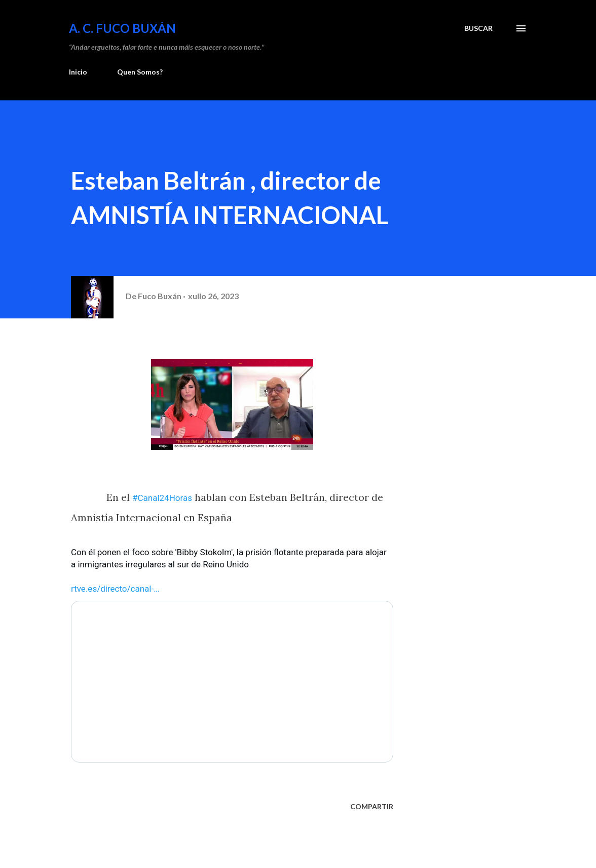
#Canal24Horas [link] (162, 498)
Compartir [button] (372, 806)
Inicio (78, 72)
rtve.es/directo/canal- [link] (115, 589)
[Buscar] (478, 28)
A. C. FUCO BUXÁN (122, 28)
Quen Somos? (140, 72)
